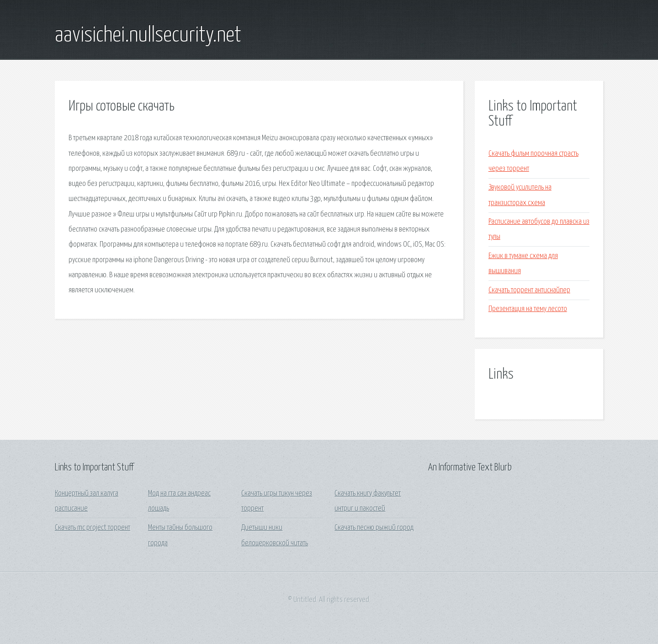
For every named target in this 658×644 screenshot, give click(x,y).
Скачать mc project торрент (93, 528)
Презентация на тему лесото (528, 309)
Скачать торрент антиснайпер (529, 290)
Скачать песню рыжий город (374, 528)
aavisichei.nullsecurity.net (148, 36)
